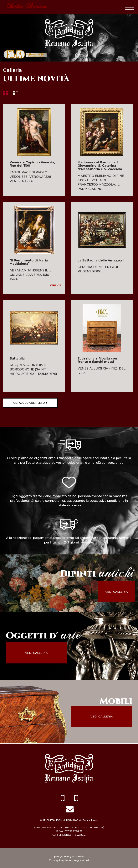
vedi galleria (120, 592)
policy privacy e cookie (69, 856)
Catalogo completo (28, 403)
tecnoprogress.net (77, 860)
